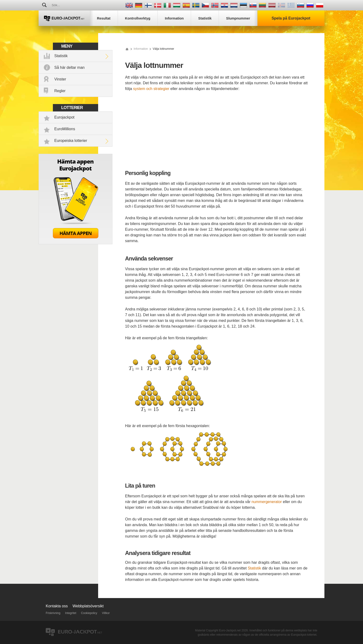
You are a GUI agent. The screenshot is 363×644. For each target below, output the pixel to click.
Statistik (61, 56)
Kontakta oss (57, 606)
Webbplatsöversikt (88, 606)
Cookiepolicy (89, 613)
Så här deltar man (69, 67)
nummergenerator (267, 502)
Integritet (71, 613)
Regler (60, 91)
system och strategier (151, 89)
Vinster (60, 79)
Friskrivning (53, 613)
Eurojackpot (64, 117)
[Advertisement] (217, 131)
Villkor (106, 613)
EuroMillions (65, 129)
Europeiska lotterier (71, 141)
